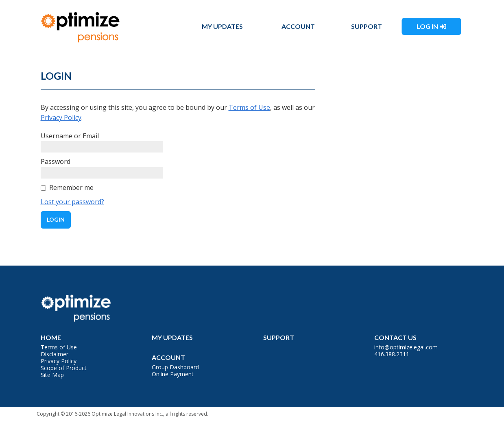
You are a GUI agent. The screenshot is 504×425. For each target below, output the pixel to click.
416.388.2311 (392, 354)
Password (56, 161)
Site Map (52, 375)
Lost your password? (72, 202)
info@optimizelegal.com (406, 347)
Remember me (71, 187)
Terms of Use (249, 107)
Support (367, 26)
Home (51, 337)
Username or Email (70, 136)
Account (298, 26)
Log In (427, 26)
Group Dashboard (175, 367)
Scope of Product (64, 368)
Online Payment (173, 374)
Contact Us (395, 337)
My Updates (222, 26)
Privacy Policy (61, 118)
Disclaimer (55, 354)
